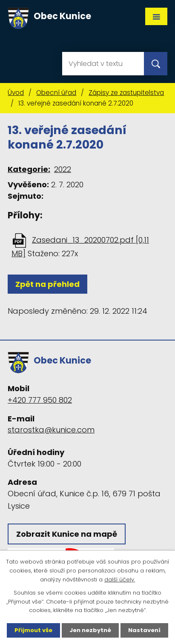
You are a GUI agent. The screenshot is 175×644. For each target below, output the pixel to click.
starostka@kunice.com (51, 430)
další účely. (120, 580)
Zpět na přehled (47, 284)
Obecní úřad (56, 93)
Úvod (16, 93)
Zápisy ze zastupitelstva (126, 93)
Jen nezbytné (90, 630)
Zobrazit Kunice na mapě (67, 534)
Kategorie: (29, 169)
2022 (63, 169)
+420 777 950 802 (40, 400)
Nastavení (144, 630)
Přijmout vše (33, 630)
